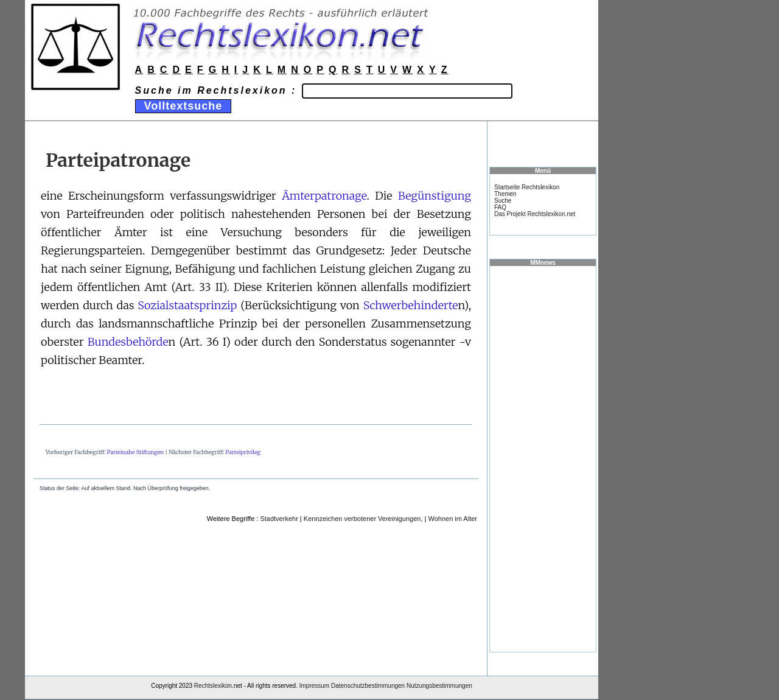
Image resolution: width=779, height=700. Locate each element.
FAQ (500, 207)
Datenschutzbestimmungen (368, 686)
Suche (503, 201)
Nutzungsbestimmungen (439, 686)
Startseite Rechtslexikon (527, 187)
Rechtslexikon (213, 686)
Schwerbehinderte (411, 305)
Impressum (314, 686)
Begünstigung (435, 196)
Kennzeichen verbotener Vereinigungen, (363, 519)
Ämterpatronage (324, 196)
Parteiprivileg (243, 452)
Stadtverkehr (279, 519)
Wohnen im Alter (452, 519)
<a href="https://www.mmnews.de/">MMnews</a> (543, 458)
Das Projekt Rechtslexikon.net (535, 214)
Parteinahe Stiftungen (136, 452)
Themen (505, 194)
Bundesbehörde (128, 342)
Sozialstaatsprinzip (187, 305)
